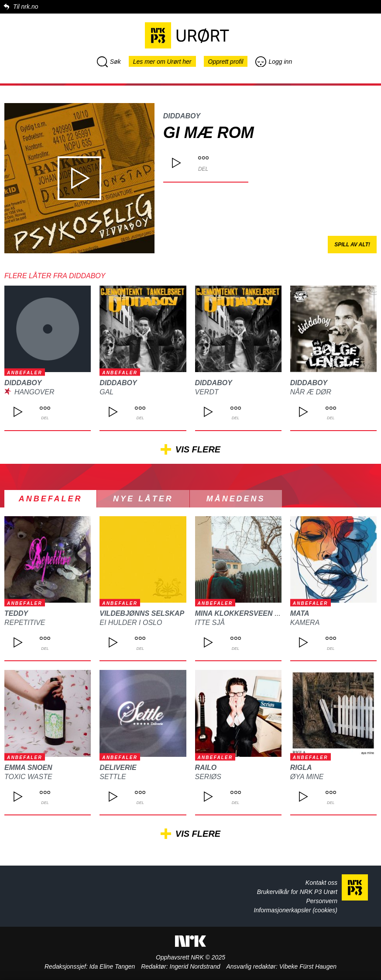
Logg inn (274, 62)
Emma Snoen (28, 768)
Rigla (301, 768)
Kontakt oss (321, 883)
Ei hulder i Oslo (131, 623)
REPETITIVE (25, 623)
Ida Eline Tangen (112, 966)
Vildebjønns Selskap (142, 613)
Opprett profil (226, 62)
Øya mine (307, 777)
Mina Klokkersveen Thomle (250, 613)
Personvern (322, 901)
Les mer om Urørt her (162, 62)
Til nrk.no (26, 7)
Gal (106, 392)
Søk (109, 62)
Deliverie (118, 768)
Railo (206, 768)
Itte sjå (210, 623)
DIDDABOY (182, 116)
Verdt (207, 392)
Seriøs (208, 777)
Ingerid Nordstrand (195, 966)
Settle (113, 777)
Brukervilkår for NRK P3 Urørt (297, 892)
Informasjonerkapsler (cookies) (296, 910)
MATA (300, 613)
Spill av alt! (352, 245)
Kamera (305, 623)
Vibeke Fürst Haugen (308, 966)
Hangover (34, 392)
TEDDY (16, 613)
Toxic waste (28, 777)
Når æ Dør (311, 392)
